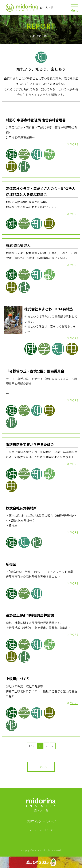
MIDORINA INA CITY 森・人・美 (41, 806)
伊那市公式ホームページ (41, 821)
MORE (74, 144)
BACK (43, 767)
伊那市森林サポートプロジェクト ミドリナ (22, 8)
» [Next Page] (53, 746)
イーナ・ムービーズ (41, 830)
